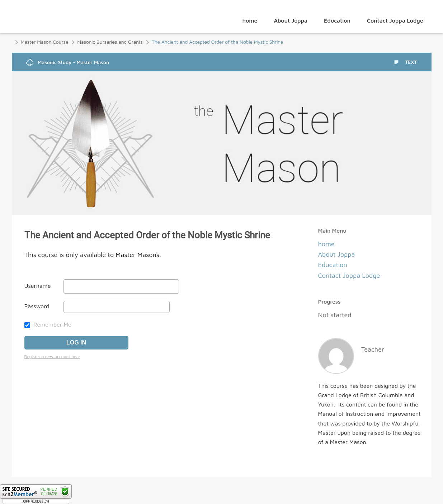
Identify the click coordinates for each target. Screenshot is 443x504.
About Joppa (291, 20)
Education (337, 20)
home (250, 20)
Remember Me (48, 324)
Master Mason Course (45, 42)
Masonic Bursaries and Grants (110, 42)
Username (38, 286)
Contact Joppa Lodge (395, 20)
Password (37, 306)
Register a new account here (52, 356)
